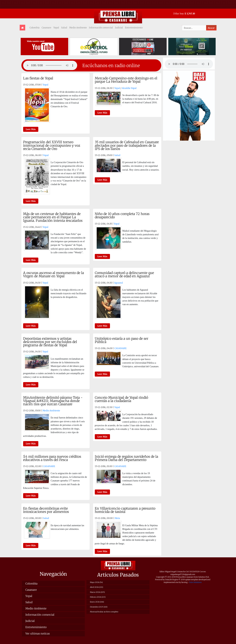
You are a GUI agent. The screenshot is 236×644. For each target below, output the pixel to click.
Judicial (119, 28)
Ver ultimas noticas (38, 634)
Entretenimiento (134, 28)
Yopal (56, 28)
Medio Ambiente (78, 28)
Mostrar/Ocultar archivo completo (104, 612)
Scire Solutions (195, 582)
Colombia (35, 28)
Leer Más (31, 129)
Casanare (46, 28)
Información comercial (101, 28)
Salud (64, 28)
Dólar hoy (178, 13)
